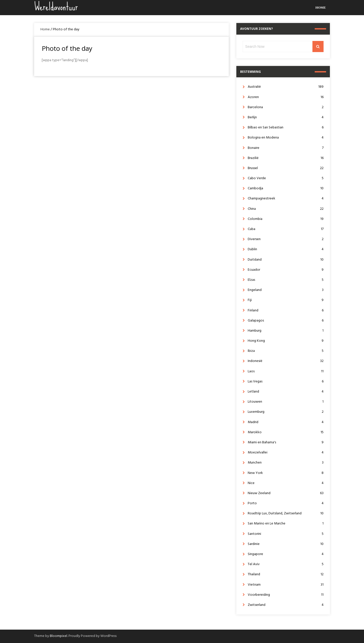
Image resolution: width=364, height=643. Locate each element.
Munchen (286, 463)
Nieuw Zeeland (286, 493)
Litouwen (286, 402)
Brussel (286, 168)
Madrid (286, 422)
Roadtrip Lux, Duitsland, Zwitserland (286, 513)
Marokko (286, 432)
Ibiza (286, 351)
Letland (286, 392)
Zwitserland (286, 605)
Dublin (286, 249)
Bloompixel (59, 636)
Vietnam (286, 585)
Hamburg (286, 331)
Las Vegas (286, 382)
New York (286, 473)
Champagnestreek (286, 199)
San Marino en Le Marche (286, 524)
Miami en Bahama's (286, 442)
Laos (286, 371)
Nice (286, 483)
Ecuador (286, 270)
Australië (286, 87)
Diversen (286, 239)
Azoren (286, 97)
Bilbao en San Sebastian (286, 128)
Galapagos (286, 321)
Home (321, 7)
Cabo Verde (286, 178)
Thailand (286, 574)
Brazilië (286, 158)
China (286, 209)
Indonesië (286, 361)
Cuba (286, 229)
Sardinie (286, 544)
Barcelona (286, 107)
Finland (286, 311)
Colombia (286, 219)
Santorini (286, 534)
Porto (286, 503)
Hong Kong (286, 341)
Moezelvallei (286, 453)
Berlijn (286, 117)
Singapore (286, 554)
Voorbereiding (286, 595)
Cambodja (286, 188)
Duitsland (286, 260)
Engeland (286, 290)
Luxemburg (286, 412)
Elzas (286, 280)
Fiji (286, 300)
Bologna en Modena (286, 138)
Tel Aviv (286, 564)
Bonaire (286, 148)
